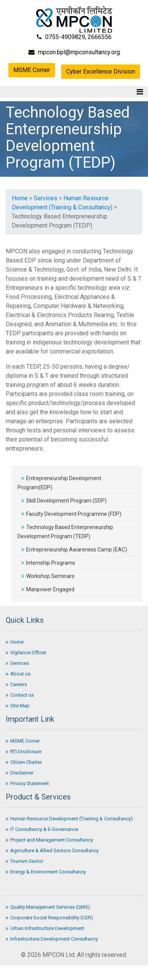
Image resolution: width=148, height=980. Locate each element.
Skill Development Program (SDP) (64, 501)
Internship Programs (48, 563)
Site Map (18, 706)
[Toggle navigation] (140, 92)
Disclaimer (20, 773)
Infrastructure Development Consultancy (52, 939)
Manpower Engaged (48, 589)
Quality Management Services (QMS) (48, 907)
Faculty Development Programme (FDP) (71, 514)
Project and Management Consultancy (49, 840)
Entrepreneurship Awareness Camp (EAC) (74, 550)
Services (46, 198)
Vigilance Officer (26, 653)
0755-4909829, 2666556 (74, 37)
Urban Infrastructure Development (45, 928)
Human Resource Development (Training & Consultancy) (69, 819)
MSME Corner (32, 70)
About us (18, 674)
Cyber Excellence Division (101, 71)
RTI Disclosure (24, 751)
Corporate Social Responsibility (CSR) (49, 918)
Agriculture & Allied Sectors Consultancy (52, 850)
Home (20, 198)
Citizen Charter (24, 762)
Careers (16, 684)
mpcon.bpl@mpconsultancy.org (74, 52)
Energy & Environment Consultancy (46, 872)
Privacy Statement (27, 783)
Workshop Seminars (48, 576)
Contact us (20, 695)
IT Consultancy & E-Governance (42, 829)
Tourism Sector (24, 861)
